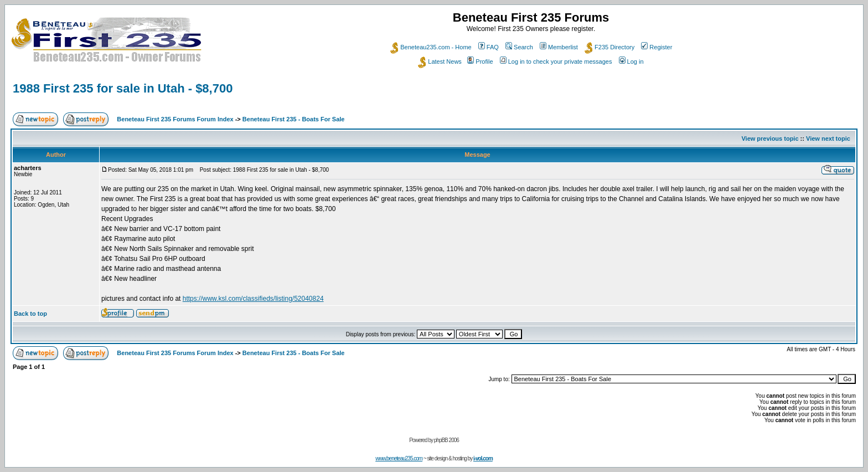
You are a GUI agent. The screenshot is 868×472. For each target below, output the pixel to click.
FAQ (489, 47)
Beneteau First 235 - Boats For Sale (294, 119)
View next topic (828, 138)
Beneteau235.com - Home (431, 47)
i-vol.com (483, 458)
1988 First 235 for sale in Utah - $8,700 (123, 88)
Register (657, 47)
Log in (631, 61)
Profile (480, 61)
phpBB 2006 (446, 440)
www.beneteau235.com (399, 458)
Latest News (440, 61)
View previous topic (770, 138)
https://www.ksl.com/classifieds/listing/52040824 (253, 299)
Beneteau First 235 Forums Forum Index (175, 119)
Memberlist (559, 47)
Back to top (30, 314)
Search (519, 47)
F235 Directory (609, 47)
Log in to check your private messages (556, 61)
